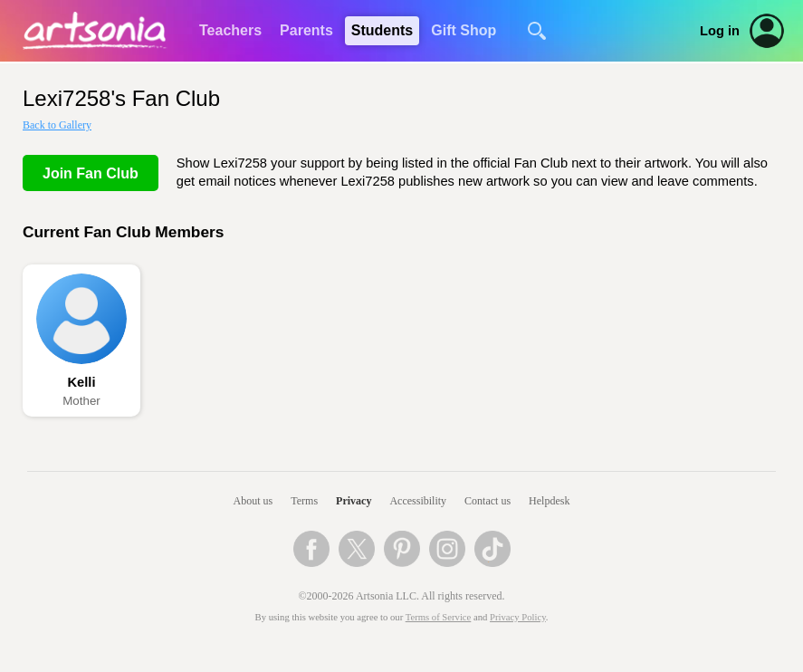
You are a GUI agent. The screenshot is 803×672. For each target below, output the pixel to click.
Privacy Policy (518, 617)
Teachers (230, 30)
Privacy (354, 501)
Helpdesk (549, 501)
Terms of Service (439, 617)
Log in (720, 31)
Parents (306, 30)
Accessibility (418, 501)
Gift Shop (464, 30)
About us (253, 501)
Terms (304, 501)
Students (382, 30)
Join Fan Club (91, 173)
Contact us (488, 501)
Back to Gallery (57, 125)
